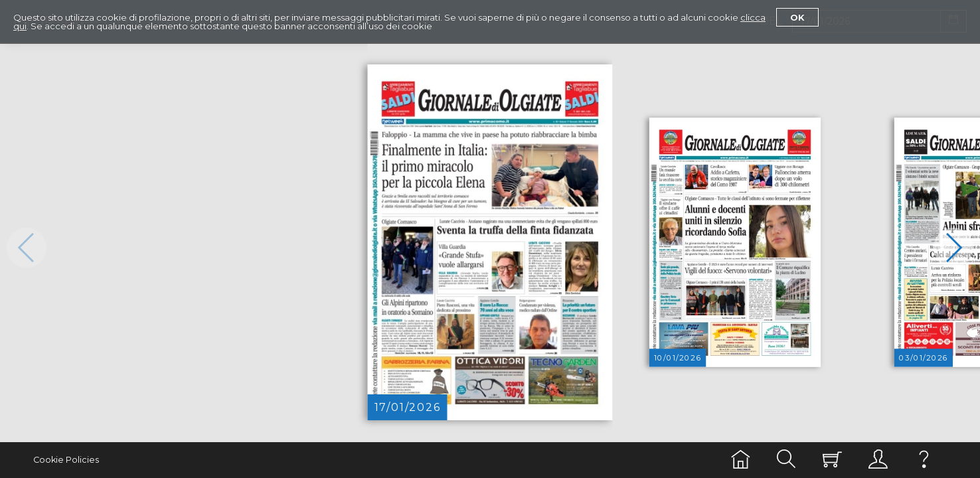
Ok (797, 17)
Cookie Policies (66, 460)
